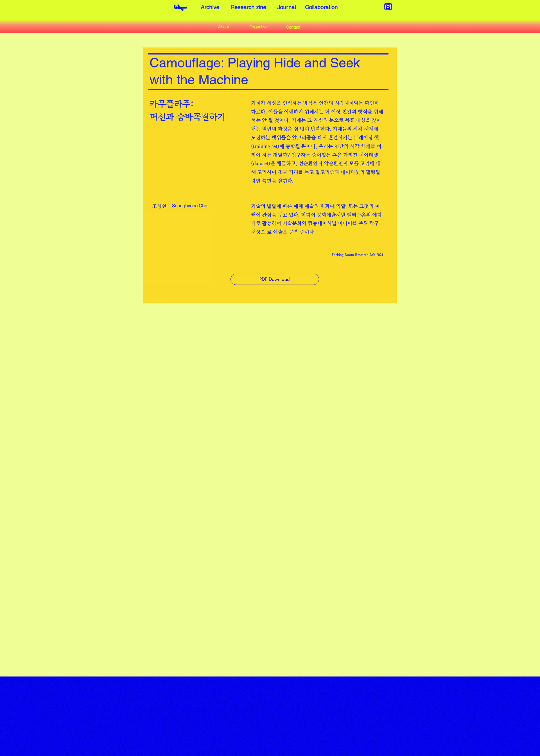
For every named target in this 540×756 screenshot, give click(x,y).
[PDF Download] (275, 279)
